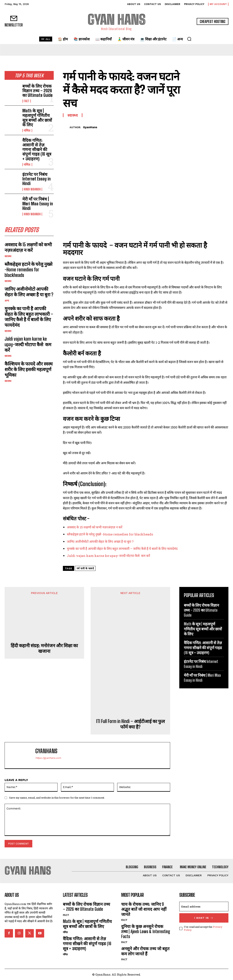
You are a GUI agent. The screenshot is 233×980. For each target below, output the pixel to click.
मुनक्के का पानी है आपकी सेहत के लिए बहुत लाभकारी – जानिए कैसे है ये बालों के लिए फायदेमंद (29, 317)
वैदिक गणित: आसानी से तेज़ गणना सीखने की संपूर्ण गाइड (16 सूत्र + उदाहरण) (37, 149)
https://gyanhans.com (48, 758)
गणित (27, 131)
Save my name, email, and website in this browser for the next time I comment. (57, 798)
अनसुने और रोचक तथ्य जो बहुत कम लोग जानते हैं (145, 951)
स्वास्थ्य (8, 256)
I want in (204, 918)
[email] (204, 907)
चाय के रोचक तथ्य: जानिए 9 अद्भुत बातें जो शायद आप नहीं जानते (144, 909)
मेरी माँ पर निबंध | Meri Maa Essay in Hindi (38, 204)
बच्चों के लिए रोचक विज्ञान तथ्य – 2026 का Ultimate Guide (37, 91)
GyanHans (90, 127)
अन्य (7, 301)
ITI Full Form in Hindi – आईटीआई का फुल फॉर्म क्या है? (130, 724)
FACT (27, 101)
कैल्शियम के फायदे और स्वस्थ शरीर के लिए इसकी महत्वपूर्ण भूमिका (29, 369)
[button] (189, 39)
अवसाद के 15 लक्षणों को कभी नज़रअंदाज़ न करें (28, 247)
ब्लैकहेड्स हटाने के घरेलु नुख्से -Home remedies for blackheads (28, 270)
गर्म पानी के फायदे (85, 568)
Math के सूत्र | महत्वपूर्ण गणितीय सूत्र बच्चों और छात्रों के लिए (37, 118)
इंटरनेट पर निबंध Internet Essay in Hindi (37, 179)
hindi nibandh (32, 189)
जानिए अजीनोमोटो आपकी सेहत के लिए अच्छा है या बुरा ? (29, 292)
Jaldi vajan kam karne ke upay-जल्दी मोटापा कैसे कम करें (28, 344)
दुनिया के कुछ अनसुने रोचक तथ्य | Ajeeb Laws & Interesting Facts (146, 931)
